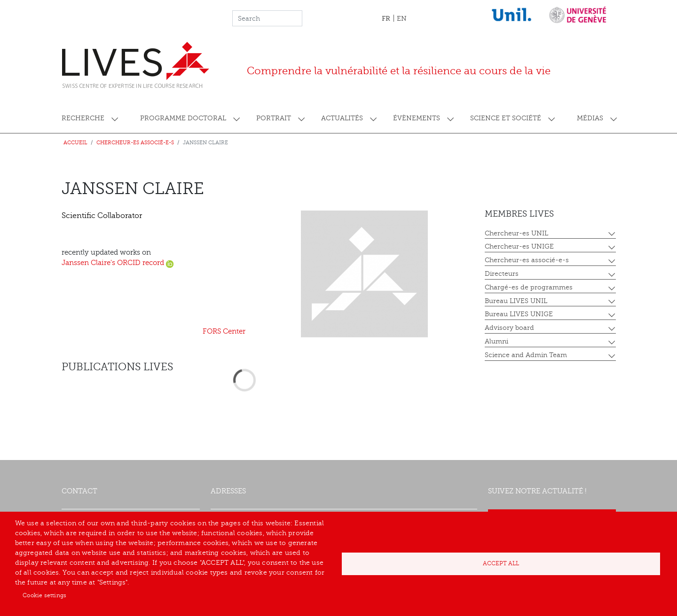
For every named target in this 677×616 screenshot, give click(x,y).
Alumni (496, 341)
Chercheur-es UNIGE (519, 246)
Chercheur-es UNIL (516, 233)
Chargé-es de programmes (529, 287)
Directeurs (502, 274)
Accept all (501, 563)
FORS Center (224, 331)
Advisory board (509, 328)
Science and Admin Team (526, 355)
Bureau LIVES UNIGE (519, 314)
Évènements (417, 118)
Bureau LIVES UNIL (516, 301)
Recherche (83, 118)
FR (386, 18)
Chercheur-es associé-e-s (135, 143)
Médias (590, 118)
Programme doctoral (183, 118)
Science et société (506, 118)
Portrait (274, 118)
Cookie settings (44, 595)
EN (402, 19)
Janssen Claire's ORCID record (118, 263)
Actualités (342, 118)
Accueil (75, 143)
